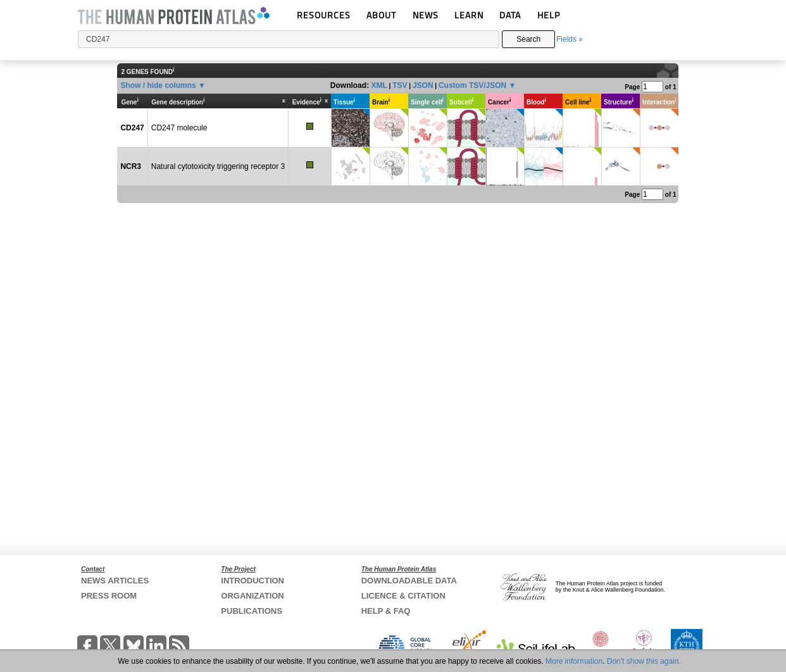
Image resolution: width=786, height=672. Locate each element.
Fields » (570, 39)
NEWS (426, 15)
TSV (400, 85)
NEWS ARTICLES (115, 581)
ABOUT (381, 15)
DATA (510, 15)
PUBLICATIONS (252, 611)
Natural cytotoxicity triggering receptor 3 (218, 166)
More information (574, 661)
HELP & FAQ (386, 611)
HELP (549, 15)
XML (379, 85)
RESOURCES (324, 15)
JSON (423, 85)
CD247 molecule (179, 128)
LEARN (469, 15)
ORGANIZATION (252, 596)
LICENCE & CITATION (403, 596)
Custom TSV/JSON (472, 85)
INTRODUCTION (253, 581)
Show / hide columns (158, 85)
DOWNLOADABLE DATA (409, 581)
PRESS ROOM (109, 596)
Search (528, 39)
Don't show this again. (644, 661)
